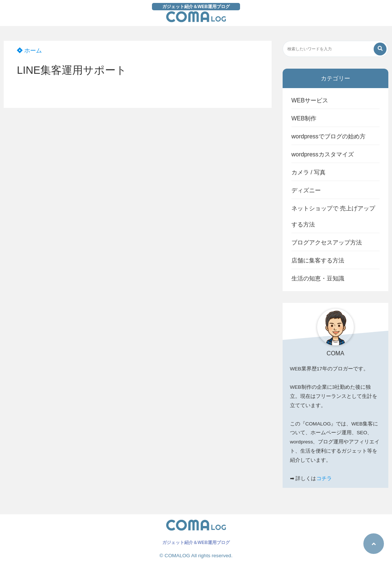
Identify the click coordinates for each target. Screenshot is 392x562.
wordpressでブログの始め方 (329, 136)
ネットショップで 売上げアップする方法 (333, 216)
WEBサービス (310, 100)
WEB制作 (304, 118)
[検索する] (380, 49)
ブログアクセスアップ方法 (327, 242)
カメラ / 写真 (308, 172)
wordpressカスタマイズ (323, 154)
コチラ (324, 478)
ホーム (29, 50)
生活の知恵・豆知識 (318, 278)
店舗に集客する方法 (318, 260)
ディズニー (306, 190)
